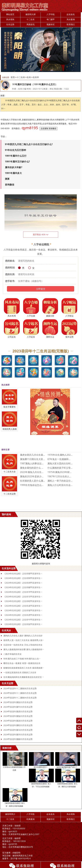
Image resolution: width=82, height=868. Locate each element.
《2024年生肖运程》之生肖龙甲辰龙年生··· (23, 606)
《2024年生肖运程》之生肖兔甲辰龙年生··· (23, 610)
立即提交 (41, 289)
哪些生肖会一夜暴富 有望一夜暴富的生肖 (22, 663)
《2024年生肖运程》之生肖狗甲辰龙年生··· (23, 578)
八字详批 (51, 14)
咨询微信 (10, 185)
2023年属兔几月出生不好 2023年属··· (33, 472)
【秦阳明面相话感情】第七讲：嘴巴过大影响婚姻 (67, 785)
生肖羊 (36, 77)
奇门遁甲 (51, 19)
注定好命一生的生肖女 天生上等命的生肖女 (23, 645)
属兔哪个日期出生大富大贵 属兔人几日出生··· (33, 459)
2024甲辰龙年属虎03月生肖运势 (18, 711)
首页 (13, 77)
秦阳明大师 (31, 14)
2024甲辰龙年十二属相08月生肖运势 (20, 688)
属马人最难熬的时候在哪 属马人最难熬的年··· (24, 649)
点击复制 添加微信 (48, 128)
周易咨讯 (31, 24)
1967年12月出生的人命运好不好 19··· (60, 476)
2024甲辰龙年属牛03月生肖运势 (18, 707)
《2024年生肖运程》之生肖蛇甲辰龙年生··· (23, 601)
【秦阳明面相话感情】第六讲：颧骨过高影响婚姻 (14, 805)
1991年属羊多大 (13, 173)
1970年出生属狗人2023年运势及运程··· (60, 455)
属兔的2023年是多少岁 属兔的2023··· (33, 476)
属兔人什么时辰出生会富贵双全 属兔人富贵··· (60, 485)
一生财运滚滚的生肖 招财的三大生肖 (20, 672)
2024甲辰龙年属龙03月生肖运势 (18, 721)
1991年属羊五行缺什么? (17, 162)
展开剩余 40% (41, 234)
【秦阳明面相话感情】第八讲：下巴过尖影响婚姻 (41, 785)
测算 (7, 179)
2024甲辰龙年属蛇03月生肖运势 (18, 725)
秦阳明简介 (10, 814)
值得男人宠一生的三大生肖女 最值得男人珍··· (24, 640)
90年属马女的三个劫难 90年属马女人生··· (22, 659)
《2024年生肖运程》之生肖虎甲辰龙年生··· (23, 615)
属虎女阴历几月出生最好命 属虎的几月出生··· (33, 455)
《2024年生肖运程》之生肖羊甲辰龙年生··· (23, 592)
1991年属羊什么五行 (16, 156)
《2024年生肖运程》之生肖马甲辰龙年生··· (23, 597)
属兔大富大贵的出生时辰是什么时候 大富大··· (60, 463)
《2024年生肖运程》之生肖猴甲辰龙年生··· (23, 587)
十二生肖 (31, 19)
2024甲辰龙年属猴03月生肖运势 (18, 739)
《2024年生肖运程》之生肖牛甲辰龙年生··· (23, 620)
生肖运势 (10, 24)
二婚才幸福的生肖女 (12, 654)
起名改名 (71, 14)
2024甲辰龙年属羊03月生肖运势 (18, 734)
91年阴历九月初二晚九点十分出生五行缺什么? (29, 144)
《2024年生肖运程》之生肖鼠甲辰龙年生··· (23, 624)
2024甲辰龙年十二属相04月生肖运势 (20, 698)
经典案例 (31, 819)
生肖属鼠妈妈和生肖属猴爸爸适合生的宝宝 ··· (24, 677)
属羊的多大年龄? (14, 167)
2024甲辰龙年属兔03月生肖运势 (18, 716)
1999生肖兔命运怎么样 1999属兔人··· (33, 485)
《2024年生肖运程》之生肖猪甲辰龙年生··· (23, 574)
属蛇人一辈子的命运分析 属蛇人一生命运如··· (60, 481)
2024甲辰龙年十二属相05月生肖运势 (20, 693)
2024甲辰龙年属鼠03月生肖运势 (18, 702)
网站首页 (10, 14)
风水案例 (71, 19)
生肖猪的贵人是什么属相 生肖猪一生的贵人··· (33, 481)
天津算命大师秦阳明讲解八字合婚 (14, 769)
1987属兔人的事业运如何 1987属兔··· (33, 463)
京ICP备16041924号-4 (16, 858)
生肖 (29, 77)
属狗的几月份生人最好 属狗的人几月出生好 (23, 636)
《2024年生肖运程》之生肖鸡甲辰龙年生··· (23, 583)
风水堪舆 (10, 19)
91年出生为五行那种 (15, 150)
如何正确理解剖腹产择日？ (67, 767)
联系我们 (71, 24)
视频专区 (51, 24)
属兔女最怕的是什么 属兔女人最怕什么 (33, 468)
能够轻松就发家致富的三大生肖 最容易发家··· (24, 668)
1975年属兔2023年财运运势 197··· (60, 472)
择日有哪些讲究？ (41, 767)
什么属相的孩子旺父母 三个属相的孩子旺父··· (60, 468)
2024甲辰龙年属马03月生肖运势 (18, 730)
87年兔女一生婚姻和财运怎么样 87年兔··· (60, 459)
